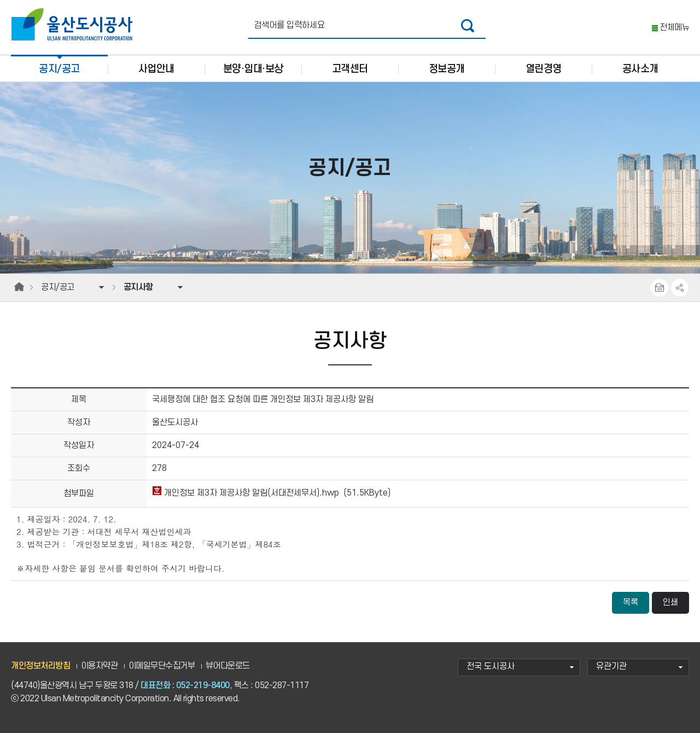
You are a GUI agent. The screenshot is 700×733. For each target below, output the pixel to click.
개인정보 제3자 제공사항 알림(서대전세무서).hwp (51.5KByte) (271, 493)
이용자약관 (100, 666)
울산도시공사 (74, 25)
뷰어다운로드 (228, 666)
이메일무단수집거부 (162, 666)
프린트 (660, 288)
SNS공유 (680, 288)
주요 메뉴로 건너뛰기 (350, 0)
